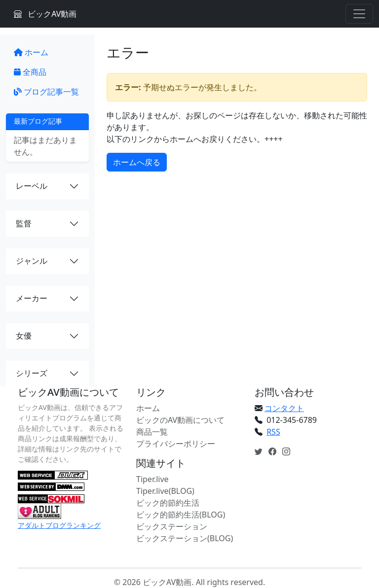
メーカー (32, 298)
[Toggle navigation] (359, 14)
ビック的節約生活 (168, 503)
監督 (24, 223)
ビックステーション (172, 526)
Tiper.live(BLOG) (165, 491)
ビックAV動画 (45, 14)
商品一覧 (152, 432)
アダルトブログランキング (59, 525)
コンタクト (284, 408)
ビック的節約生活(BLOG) (181, 515)
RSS (273, 432)
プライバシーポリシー (176, 444)
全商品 (30, 72)
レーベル (32, 186)
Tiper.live (152, 479)
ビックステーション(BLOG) (185, 538)
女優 (24, 336)
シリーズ (32, 373)
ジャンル (32, 261)
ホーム (31, 52)
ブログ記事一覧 (46, 92)
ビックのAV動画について (180, 420)
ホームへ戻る (137, 162)
